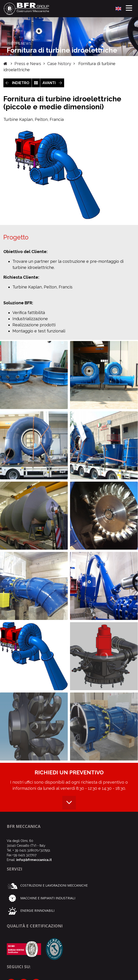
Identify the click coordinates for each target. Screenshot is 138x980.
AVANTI (52, 83)
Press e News (28, 64)
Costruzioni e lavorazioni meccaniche (47, 885)
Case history (59, 64)
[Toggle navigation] (129, 9)
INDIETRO (18, 83)
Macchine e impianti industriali (41, 898)
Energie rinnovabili (31, 911)
